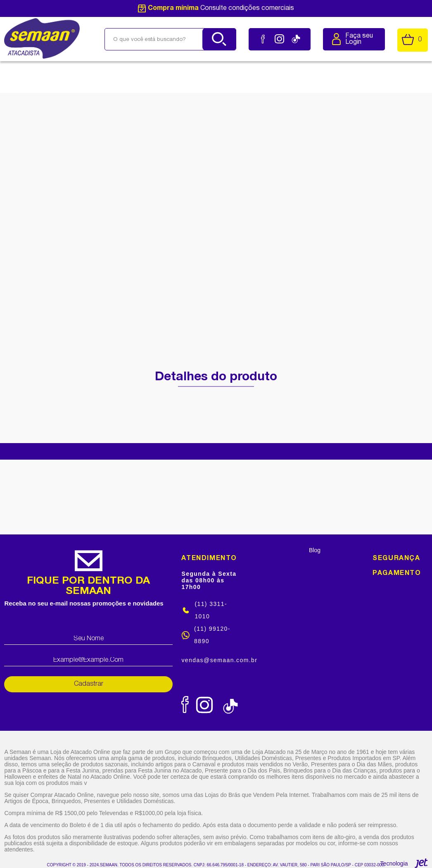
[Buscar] (219, 39)
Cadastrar (89, 684)
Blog (315, 550)
